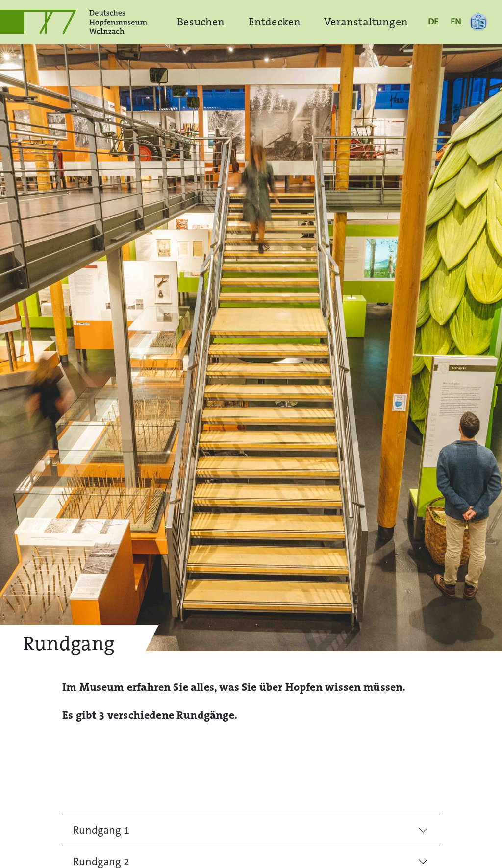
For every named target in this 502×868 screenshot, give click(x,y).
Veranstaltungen (366, 22)
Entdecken (275, 22)
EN (456, 22)
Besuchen (201, 22)
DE (433, 22)
